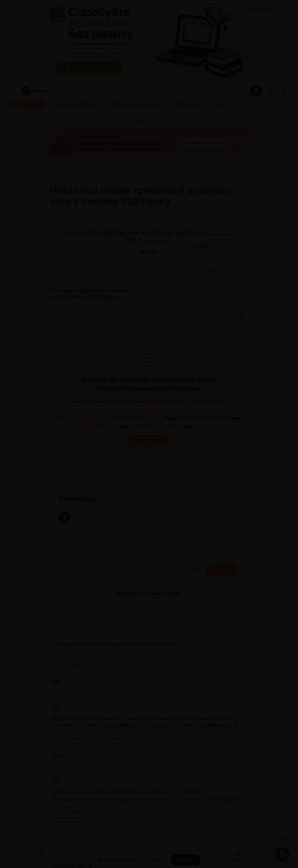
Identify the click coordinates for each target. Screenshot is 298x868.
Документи (238, 856)
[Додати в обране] (240, 219)
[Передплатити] (25, 104)
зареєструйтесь (88, 418)
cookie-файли (150, 860)
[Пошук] (242, 91)
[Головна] (56, 121)
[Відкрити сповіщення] (270, 91)
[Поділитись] (227, 219)
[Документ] (188, 174)
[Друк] (145, 219)
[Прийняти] (186, 860)
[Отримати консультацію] (137, 104)
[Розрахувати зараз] (204, 143)
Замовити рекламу (259, 9)
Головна (40, 856)
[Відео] (218, 104)
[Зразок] (230, 174)
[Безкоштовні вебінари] (76, 104)
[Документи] (187, 104)
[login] (285, 91)
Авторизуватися (148, 441)
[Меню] (11, 91)
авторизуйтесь (148, 410)
